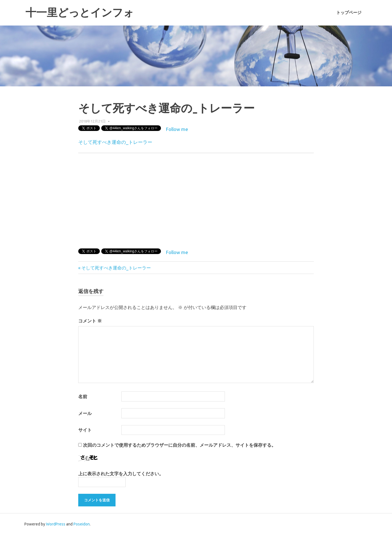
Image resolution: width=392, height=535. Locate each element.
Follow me (177, 129)
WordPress (56, 524)
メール (85, 413)
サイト (85, 430)
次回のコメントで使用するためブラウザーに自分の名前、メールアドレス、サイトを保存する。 (179, 445)
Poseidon (82, 524)
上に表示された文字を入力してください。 (121, 474)
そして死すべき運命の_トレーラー (115, 142)
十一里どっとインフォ (80, 12)
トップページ (349, 13)
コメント (90, 321)
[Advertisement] (267, 200)
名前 (83, 396)
